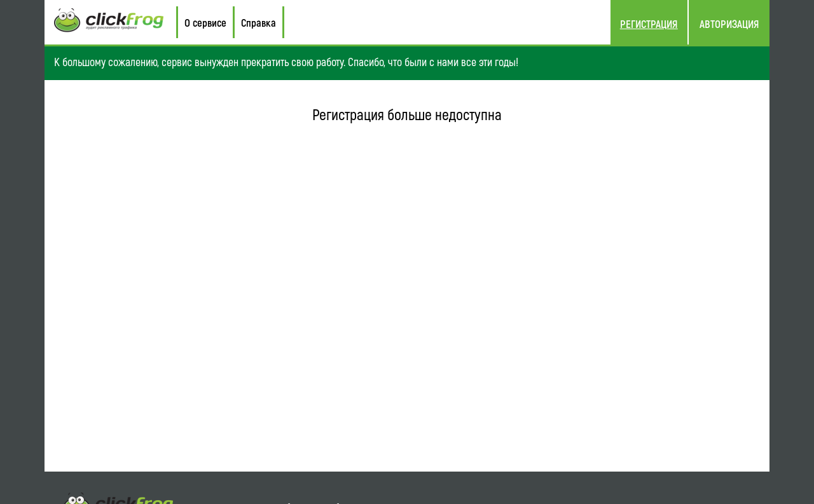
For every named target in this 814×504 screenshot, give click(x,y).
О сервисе (205, 22)
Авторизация (729, 24)
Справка (259, 22)
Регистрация (649, 24)
